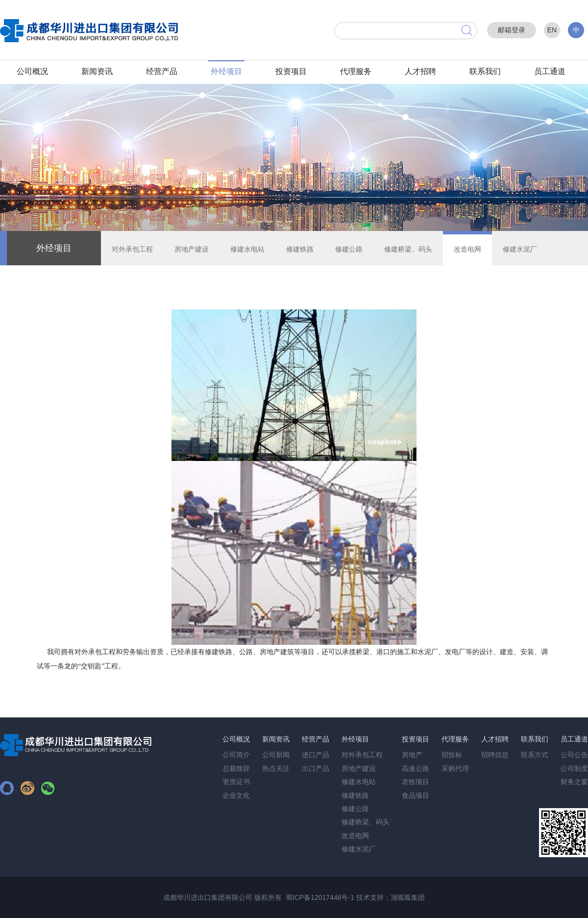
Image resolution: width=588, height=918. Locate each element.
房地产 (412, 755)
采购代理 (455, 768)
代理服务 (356, 71)
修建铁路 (300, 249)
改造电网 (467, 249)
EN (552, 30)
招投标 (452, 755)
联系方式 (535, 755)
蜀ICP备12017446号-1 (320, 897)
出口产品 (316, 768)
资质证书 (236, 782)
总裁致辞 (236, 768)
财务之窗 (574, 782)
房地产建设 (192, 249)
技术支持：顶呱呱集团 (391, 897)
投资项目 (291, 71)
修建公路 (349, 249)
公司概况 (32, 71)
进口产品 (316, 755)
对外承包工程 (132, 249)
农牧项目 (416, 782)
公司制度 (574, 768)
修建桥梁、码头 (408, 249)
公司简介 (236, 755)
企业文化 (236, 795)
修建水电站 (247, 249)
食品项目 (416, 795)
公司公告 (574, 755)
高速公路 (416, 768)
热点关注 (276, 768)
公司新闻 (276, 755)
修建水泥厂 (520, 249)
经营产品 (162, 71)
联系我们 (485, 71)
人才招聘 (420, 71)
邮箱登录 (512, 30)
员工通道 (550, 71)
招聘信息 (495, 755)
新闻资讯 (97, 71)
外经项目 (226, 71)
